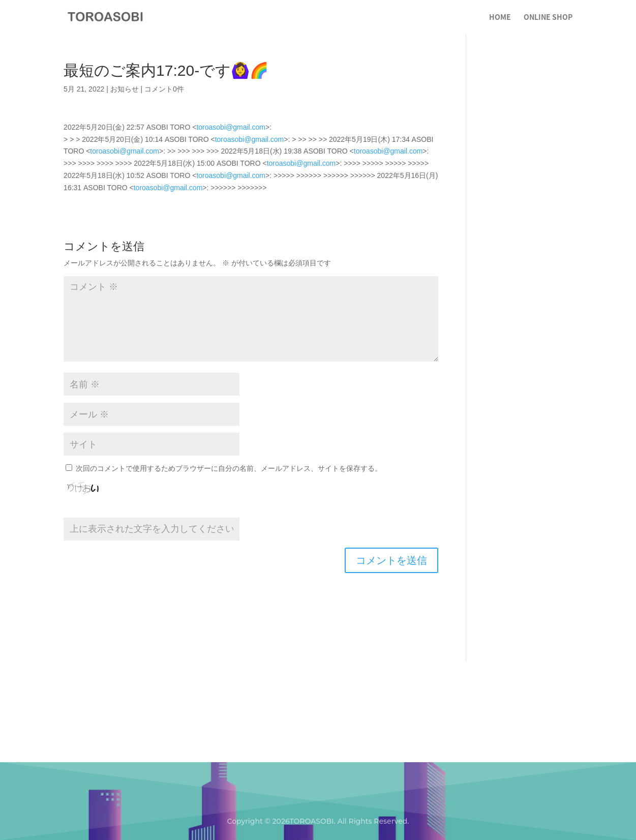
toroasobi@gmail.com (231, 127)
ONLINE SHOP (548, 18)
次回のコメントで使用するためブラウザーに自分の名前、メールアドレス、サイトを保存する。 (229, 468)
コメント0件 (164, 89)
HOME (500, 18)
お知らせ (125, 89)
